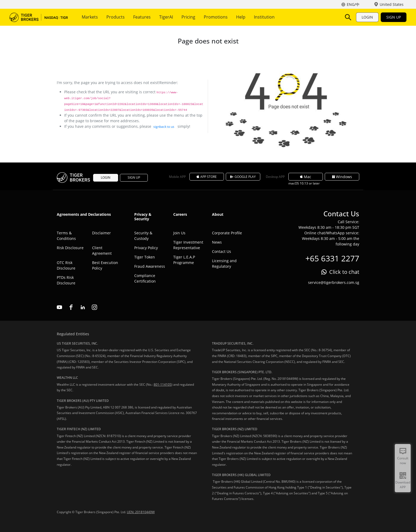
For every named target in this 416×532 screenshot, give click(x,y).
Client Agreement (102, 250)
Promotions (216, 17)
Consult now (403, 461)
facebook (71, 307)
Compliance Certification (145, 278)
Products (116, 17)
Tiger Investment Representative (188, 245)
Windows (342, 177)
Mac (306, 177)
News (217, 242)
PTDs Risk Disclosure (66, 280)
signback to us (164, 127)
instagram (94, 307)
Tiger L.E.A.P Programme (184, 260)
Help (241, 17)
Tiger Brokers (39, 17)
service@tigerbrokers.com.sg (334, 282)
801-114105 (162, 384)
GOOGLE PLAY (243, 177)
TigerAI (166, 17)
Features (142, 17)
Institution (264, 17)
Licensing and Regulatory (224, 263)
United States (392, 4)
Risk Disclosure (70, 248)
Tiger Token (145, 257)
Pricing (188, 17)
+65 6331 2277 (332, 258)
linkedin (83, 307)
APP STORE (207, 177)
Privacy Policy (146, 248)
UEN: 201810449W (141, 512)
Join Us (179, 233)
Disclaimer (101, 233)
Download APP (403, 485)
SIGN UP (394, 17)
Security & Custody (143, 236)
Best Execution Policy (105, 265)
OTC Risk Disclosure (66, 265)
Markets (90, 17)
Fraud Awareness (150, 266)
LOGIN (367, 17)
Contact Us (222, 251)
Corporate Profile (227, 233)
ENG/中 (353, 4)
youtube (59, 307)
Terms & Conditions (66, 236)
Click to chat (344, 272)
